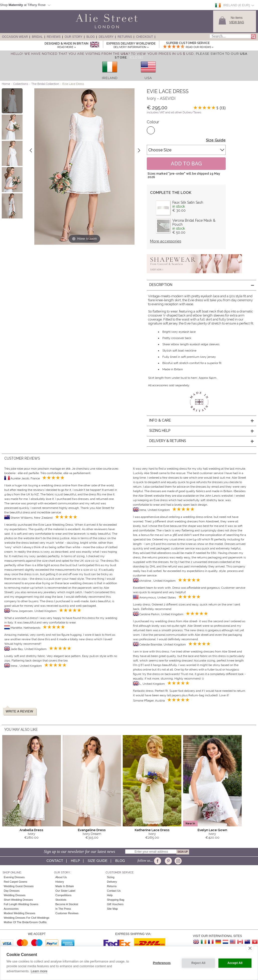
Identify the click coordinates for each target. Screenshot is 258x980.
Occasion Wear (15, 37)
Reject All (198, 963)
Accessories (11, 909)
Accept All (235, 963)
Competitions (63, 895)
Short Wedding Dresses (18, 900)
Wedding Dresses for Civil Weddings (27, 918)
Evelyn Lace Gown (212, 830)
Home (6, 84)
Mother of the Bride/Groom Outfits (25, 922)
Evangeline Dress (92, 830)
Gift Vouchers (115, 904)
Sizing (111, 877)
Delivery (106, 37)
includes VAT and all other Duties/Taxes (174, 112)
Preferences (162, 963)
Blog (91, 37)
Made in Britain (65, 886)
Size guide (98, 861)
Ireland (110, 78)
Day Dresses (12, 891)
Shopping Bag (116, 900)
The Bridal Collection (45, 84)
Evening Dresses (14, 877)
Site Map (112, 909)
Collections (21, 84)
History (60, 882)
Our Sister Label (65, 891)
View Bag (237, 22)
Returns (125, 37)
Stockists (61, 900)
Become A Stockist (67, 904)
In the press (63, 909)
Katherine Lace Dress (152, 830)
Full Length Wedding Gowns (21, 904)
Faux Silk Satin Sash (188, 202)
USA (148, 78)
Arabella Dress (31, 830)
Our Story (74, 37)
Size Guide (216, 140)
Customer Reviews (67, 913)
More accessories (166, 241)
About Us (61, 877)
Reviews (54, 37)
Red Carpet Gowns (16, 882)
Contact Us (114, 891)
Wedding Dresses (15, 895)
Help (75, 861)
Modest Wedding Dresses (20, 913)
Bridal (37, 37)
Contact (55, 861)
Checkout (144, 37)
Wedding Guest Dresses (19, 886)
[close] (250, 948)
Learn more (39, 971)
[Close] (137, 57)
